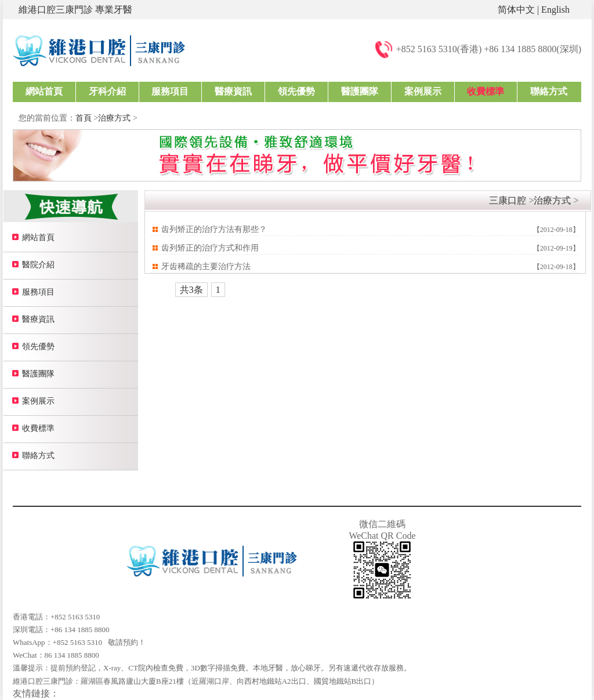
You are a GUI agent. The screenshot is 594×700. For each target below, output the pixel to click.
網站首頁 (44, 91)
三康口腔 (508, 200)
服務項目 (170, 91)
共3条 (191, 290)
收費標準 (486, 91)
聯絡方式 (549, 91)
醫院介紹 (38, 265)
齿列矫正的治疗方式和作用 (210, 248)
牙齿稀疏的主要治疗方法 (206, 266)
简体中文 (516, 10)
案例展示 (423, 91)
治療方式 (114, 118)
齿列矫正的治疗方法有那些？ (214, 229)
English (555, 10)
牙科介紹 (107, 91)
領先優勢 (296, 91)
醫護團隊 (360, 91)
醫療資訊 (233, 91)
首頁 (84, 118)
